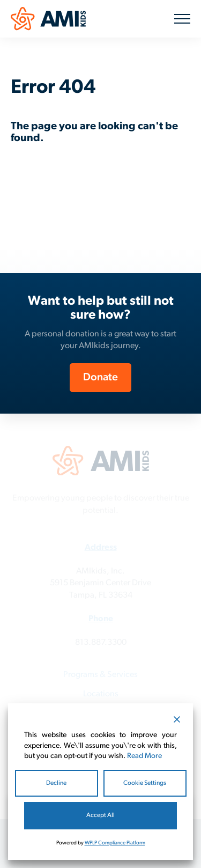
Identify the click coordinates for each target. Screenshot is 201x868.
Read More (144, 756)
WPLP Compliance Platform (115, 843)
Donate (100, 378)
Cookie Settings (145, 783)
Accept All (100, 815)
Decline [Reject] (56, 783)
